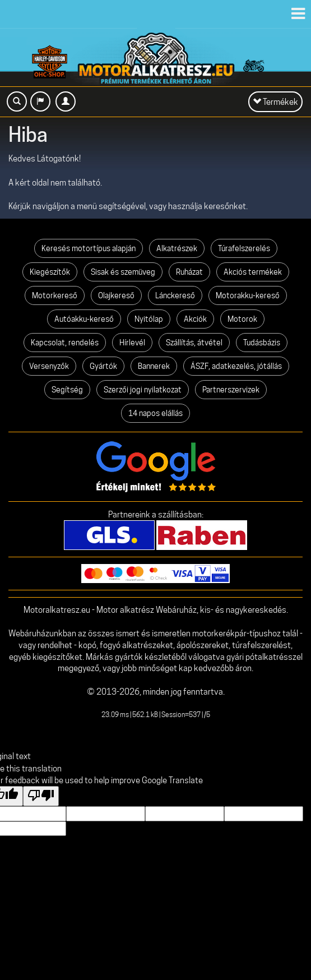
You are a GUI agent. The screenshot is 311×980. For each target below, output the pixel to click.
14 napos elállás (155, 413)
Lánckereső (175, 295)
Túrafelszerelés (244, 248)
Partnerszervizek (231, 390)
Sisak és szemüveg (123, 272)
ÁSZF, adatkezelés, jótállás (236, 366)
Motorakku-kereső (248, 295)
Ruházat (189, 272)
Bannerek (154, 366)
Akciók (195, 319)
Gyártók (103, 366)
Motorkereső (55, 295)
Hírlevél (132, 343)
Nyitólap (149, 319)
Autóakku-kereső (84, 319)
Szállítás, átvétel (194, 343)
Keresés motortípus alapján (89, 248)
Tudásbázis (262, 343)
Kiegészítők (50, 272)
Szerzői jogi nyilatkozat (143, 390)
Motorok (242, 319)
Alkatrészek (177, 248)
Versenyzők (49, 366)
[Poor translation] (41, 796)
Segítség (67, 390)
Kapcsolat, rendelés (65, 343)
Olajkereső (116, 295)
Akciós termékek (253, 272)
